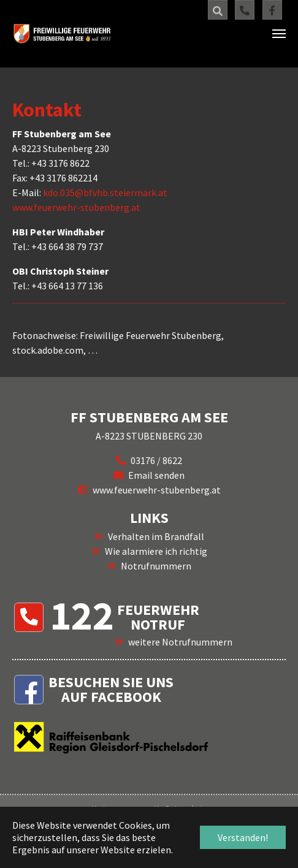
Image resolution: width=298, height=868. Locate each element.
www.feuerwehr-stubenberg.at (76, 207)
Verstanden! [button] (243, 837)
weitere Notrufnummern (180, 642)
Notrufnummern (156, 566)
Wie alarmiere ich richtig (156, 551)
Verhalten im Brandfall (156, 536)
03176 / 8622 (156, 460)
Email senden (156, 475)
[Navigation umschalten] (279, 34)
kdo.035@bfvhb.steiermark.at (105, 192)
